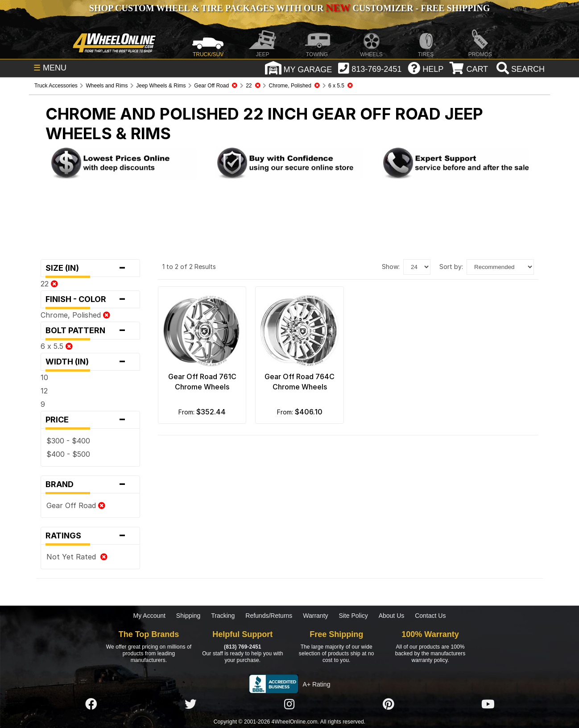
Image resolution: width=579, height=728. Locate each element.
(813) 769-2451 (242, 647)
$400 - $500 (68, 454)
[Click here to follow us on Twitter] (190, 704)
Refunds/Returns (269, 616)
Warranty (315, 616)
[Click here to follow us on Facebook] (91, 704)
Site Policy (353, 616)
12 (44, 391)
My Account (149, 616)
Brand (90, 484)
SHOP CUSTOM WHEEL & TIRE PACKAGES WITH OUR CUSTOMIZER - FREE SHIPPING (289, 8)
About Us (392, 616)
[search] (519, 69)
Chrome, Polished (75, 315)
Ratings (90, 536)
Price (90, 420)
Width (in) (90, 362)
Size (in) (90, 268)
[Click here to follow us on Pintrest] (389, 704)
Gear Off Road (76, 505)
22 (49, 284)
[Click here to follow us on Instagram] (289, 704)
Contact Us (430, 616)
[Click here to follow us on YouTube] (488, 704)
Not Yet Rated (77, 557)
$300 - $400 (68, 441)
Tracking (223, 616)
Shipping (188, 616)
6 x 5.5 (57, 346)
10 (44, 377)
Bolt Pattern (90, 331)
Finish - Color (90, 299)
